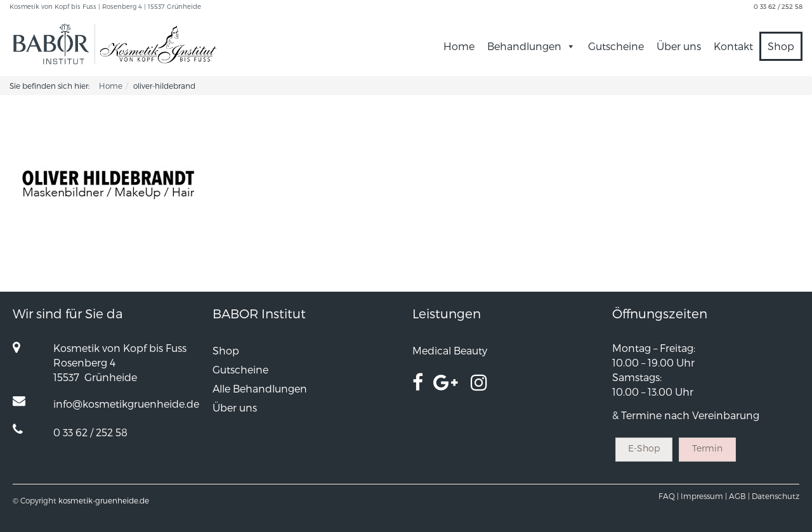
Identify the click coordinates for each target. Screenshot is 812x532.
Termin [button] (707, 448)
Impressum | (704, 496)
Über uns (679, 46)
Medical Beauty (450, 350)
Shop (781, 46)
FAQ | (669, 496)
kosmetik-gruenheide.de (104, 500)
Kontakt (733, 46)
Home (459, 46)
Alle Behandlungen (260, 388)
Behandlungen (531, 46)
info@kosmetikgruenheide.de (126, 404)
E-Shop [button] (644, 448)
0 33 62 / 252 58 (778, 6)
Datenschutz (776, 496)
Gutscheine (616, 46)
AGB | (739, 496)
